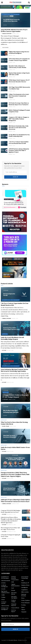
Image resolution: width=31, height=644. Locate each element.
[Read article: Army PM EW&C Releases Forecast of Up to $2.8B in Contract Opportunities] (15, 20)
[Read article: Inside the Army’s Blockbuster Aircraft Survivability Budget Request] (15, 328)
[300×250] (14, 199)
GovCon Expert (14, 611)
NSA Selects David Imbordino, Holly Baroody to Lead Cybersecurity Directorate (18, 128)
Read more (6, 47)
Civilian (3, 597)
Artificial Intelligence (5, 586)
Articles (5, 334)
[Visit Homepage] (15, 2)
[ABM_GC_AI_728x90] (15, 7)
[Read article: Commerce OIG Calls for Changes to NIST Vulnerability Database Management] (4, 119)
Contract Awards (4, 603)
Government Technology (25, 578)
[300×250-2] (14, 222)
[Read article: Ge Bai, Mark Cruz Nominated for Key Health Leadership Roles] (4, 136)
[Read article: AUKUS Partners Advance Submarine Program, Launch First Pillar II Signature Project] (4, 151)
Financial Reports (14, 605)
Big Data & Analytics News (5, 592)
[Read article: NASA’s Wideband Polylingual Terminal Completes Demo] (4, 112)
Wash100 (24, 612)
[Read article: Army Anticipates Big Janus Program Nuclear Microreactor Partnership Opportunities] (15, 360)
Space (23, 607)
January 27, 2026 (11, 514)
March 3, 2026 (11, 539)
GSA (22, 581)
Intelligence (25, 587)
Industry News (25, 585)
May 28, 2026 (10, 382)
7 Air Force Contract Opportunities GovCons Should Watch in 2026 (19, 143)
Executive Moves (14, 593)
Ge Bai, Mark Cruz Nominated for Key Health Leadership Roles (19, 136)
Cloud (3, 600)
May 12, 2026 (12, 399)
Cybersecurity (5, 606)
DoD (13, 588)
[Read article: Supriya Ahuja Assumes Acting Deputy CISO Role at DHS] (4, 75)
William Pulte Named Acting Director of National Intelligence (19, 53)
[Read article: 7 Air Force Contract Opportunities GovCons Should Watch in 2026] (4, 143)
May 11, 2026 (10, 451)
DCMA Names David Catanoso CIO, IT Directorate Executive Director (19, 81)
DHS (13, 582)
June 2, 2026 (12, 107)
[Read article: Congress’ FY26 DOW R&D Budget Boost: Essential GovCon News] (26, 512)
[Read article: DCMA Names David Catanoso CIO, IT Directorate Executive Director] (4, 82)
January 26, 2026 (11, 532)
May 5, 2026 (10, 478)
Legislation (24, 590)
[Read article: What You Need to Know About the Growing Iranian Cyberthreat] (15, 411)
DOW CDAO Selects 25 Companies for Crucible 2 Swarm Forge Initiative (19, 60)
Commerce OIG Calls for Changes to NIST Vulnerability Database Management (19, 119)
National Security (24, 595)
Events (13, 590)
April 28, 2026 (15, 504)
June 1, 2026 (12, 146)
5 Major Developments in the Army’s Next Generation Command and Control (19, 96)
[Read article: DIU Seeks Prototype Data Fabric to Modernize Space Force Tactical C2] (4, 105)
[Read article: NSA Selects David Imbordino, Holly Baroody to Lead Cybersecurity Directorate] (4, 128)
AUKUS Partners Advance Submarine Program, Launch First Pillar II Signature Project (19, 151)
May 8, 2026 (13, 426)
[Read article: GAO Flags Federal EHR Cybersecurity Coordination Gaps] (4, 89)
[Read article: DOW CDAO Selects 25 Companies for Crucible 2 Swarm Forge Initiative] (4, 60)
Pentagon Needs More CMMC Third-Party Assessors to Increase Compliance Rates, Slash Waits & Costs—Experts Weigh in (15, 474)
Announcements (6, 581)
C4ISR (3, 595)
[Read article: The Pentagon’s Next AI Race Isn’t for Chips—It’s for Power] (26, 529)
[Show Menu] (2, 2)
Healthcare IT (25, 583)
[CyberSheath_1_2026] (14, 268)
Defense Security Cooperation (15, 578)
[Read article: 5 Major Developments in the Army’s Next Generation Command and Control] (4, 96)
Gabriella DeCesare (7, 318)
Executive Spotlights (14, 597)
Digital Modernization (15, 585)
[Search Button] (29, 2)
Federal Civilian (13, 601)
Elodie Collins (6, 426)
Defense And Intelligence (5, 609)
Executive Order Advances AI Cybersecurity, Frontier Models (17, 67)
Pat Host (4, 350)
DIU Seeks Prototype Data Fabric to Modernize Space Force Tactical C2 (19, 104)
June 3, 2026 (15, 34)
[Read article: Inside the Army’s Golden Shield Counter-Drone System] (15, 436)
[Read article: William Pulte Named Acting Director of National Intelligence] (4, 53)
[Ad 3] (14, 245)
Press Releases (25, 603)
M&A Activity (25, 592)
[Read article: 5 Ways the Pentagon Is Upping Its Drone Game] (26, 536)
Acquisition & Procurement (11, 14)
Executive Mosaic (13, 640)
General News (15, 608)
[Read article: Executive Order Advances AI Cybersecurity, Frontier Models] (4, 68)
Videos (23, 610)
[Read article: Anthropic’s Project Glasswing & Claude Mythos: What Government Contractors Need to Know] (15, 488)
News (23, 598)
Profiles (24, 605)
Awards (3, 589)
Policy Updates (26, 600)
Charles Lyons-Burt (7, 34)
